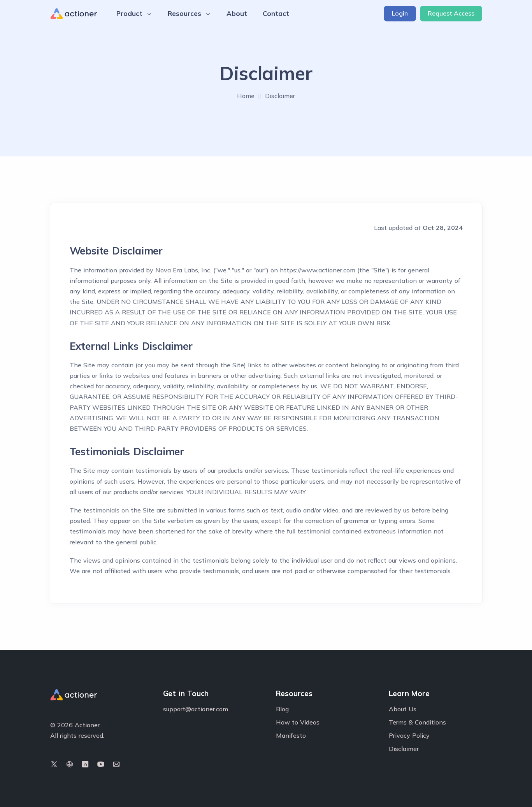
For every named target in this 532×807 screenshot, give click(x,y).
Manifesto (291, 735)
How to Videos (298, 722)
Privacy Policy (409, 735)
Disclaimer (404, 749)
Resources (189, 13)
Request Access (451, 13)
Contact (276, 13)
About (237, 13)
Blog (282, 709)
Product (134, 13)
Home (246, 96)
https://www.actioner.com (318, 270)
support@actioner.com (196, 709)
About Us (403, 709)
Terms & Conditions (417, 722)
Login (400, 13)
